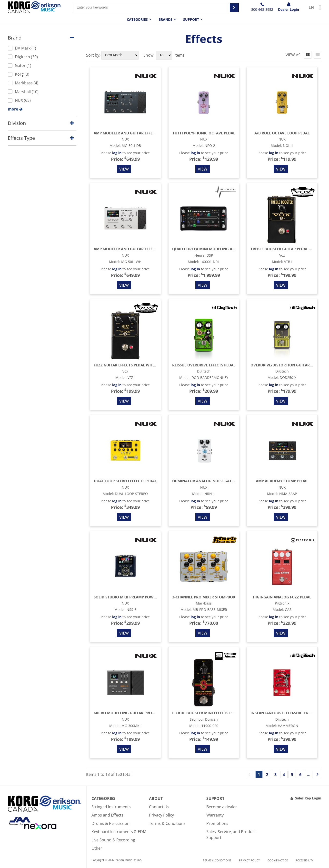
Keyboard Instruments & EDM (119, 832)
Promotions (217, 823)
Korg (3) (19, 74)
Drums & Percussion (110, 823)
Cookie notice (278, 860)
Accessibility (304, 860)
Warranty (215, 815)
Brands (165, 19)
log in (117, 153)
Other (97, 848)
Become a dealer (222, 807)
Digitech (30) (23, 57)
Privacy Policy (161, 815)
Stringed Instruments (111, 807)
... (309, 775)
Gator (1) (20, 65)
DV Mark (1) (22, 48)
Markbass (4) (23, 83)
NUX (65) (19, 100)
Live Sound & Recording (113, 840)
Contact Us (159, 807)
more (13, 109)
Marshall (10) (23, 92)
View (124, 169)
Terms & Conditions (167, 823)
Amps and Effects (107, 815)
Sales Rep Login (308, 798)
